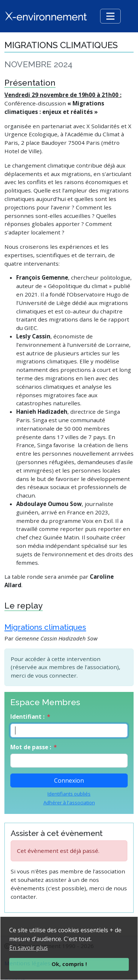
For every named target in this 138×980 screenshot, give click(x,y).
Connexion (69, 780)
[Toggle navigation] (110, 16)
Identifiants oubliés (69, 794)
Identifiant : (27, 717)
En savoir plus (29, 948)
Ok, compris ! (69, 964)
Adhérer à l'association (69, 803)
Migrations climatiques (45, 627)
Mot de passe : (31, 747)
